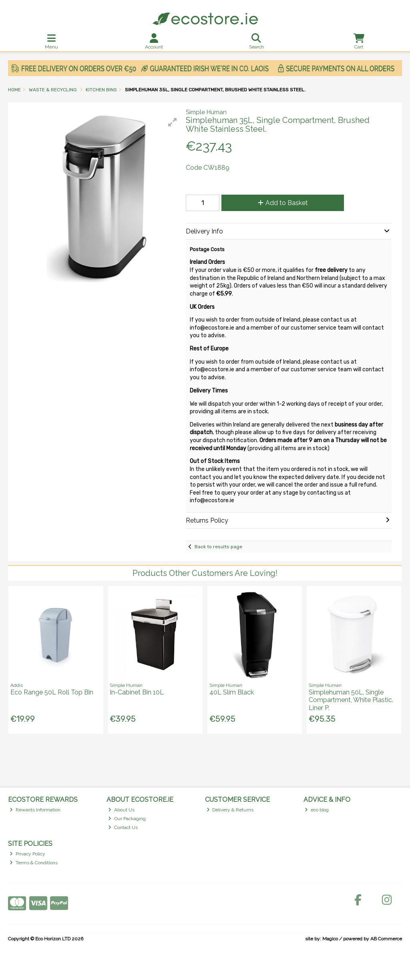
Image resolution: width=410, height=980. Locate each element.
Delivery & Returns (230, 810)
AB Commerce (386, 939)
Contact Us (123, 827)
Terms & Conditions (34, 863)
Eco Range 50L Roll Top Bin (52, 692)
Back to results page (218, 547)
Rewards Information (35, 810)
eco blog (317, 810)
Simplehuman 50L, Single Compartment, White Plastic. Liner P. (351, 700)
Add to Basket (283, 203)
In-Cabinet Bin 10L (137, 692)
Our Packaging (127, 819)
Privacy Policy (27, 854)
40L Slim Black (232, 692)
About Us (121, 810)
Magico (330, 939)
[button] (173, 122)
